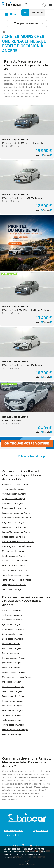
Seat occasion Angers (12, 706)
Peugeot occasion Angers (14, 696)
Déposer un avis (41, 831)
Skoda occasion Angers (13, 711)
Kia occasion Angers (11, 668)
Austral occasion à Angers (14, 494)
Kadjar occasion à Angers (13, 523)
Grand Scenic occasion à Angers (17, 518)
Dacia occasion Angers (12, 639)
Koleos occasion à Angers (14, 537)
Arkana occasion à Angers (14, 489)
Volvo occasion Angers (12, 734)
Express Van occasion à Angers (16, 513)
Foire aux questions (13, 831)
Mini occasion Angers (12, 682)
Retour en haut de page (32, 456)
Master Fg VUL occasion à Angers (17, 546)
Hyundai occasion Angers (14, 658)
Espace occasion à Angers (14, 508)
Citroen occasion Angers (13, 629)
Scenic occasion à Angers (14, 566)
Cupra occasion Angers (13, 634)
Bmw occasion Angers (12, 620)
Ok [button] (27, 864)
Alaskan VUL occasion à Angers (16, 484)
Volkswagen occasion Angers (15, 730)
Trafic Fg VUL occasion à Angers (17, 580)
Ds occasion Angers (11, 644)
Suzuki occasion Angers (13, 715)
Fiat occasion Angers (12, 648)
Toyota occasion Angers (13, 725)
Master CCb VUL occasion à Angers (18, 542)
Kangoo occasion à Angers (14, 527)
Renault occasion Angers (13, 701)
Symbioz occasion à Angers (14, 570)
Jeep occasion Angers (12, 663)
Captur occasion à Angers (14, 499)
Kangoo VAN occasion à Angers (16, 532)
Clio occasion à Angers (12, 503)
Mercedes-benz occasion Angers (17, 677)
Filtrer (13, 14)
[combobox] (27, 23)
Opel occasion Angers (12, 691)
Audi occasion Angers (12, 615)
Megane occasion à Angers (14, 551)
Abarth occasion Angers (13, 610)
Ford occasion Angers (12, 653)
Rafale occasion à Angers (14, 556)
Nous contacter (13, 835)
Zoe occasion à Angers (12, 589)
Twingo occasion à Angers (14, 585)
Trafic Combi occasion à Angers (16, 575)
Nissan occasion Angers (13, 687)
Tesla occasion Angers (12, 720)
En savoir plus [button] (10, 858)
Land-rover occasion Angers (15, 672)
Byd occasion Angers (12, 625)
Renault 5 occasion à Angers (15, 561)
